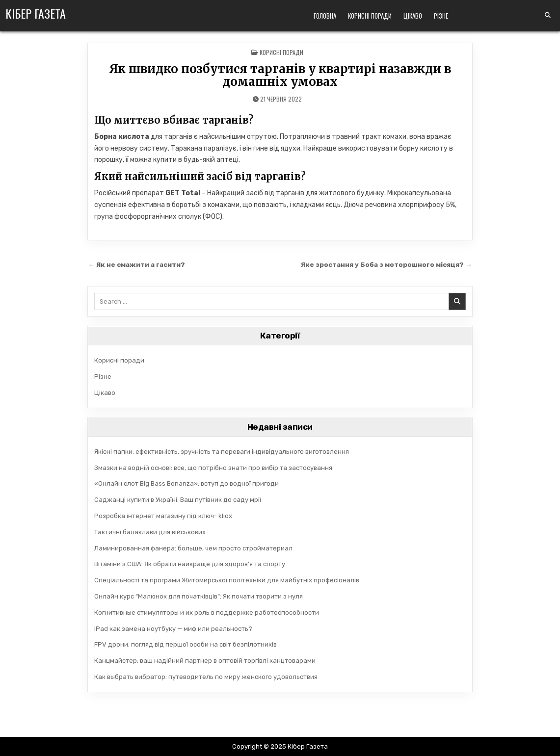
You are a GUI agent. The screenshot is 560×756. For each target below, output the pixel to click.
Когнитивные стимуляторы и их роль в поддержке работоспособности (207, 613)
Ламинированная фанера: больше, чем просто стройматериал (193, 548)
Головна (325, 16)
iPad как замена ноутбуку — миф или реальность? (173, 629)
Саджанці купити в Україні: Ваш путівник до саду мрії (178, 500)
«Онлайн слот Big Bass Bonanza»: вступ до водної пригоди (187, 483)
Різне (441, 16)
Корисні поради (370, 16)
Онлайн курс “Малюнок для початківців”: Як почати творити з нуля (199, 596)
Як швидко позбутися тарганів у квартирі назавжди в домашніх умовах (280, 75)
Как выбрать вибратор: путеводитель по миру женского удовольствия (206, 677)
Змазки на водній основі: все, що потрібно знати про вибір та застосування (213, 468)
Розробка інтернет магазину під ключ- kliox (163, 516)
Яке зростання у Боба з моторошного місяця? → (387, 264)
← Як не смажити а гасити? (136, 264)
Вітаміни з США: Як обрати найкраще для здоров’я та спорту (190, 564)
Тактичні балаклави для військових (150, 532)
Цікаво (413, 16)
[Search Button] (548, 15)
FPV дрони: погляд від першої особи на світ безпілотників (186, 644)
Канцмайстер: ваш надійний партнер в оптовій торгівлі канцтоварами (205, 661)
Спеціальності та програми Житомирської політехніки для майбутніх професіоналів (227, 580)
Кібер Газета (36, 13)
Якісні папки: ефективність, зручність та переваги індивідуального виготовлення (222, 452)
